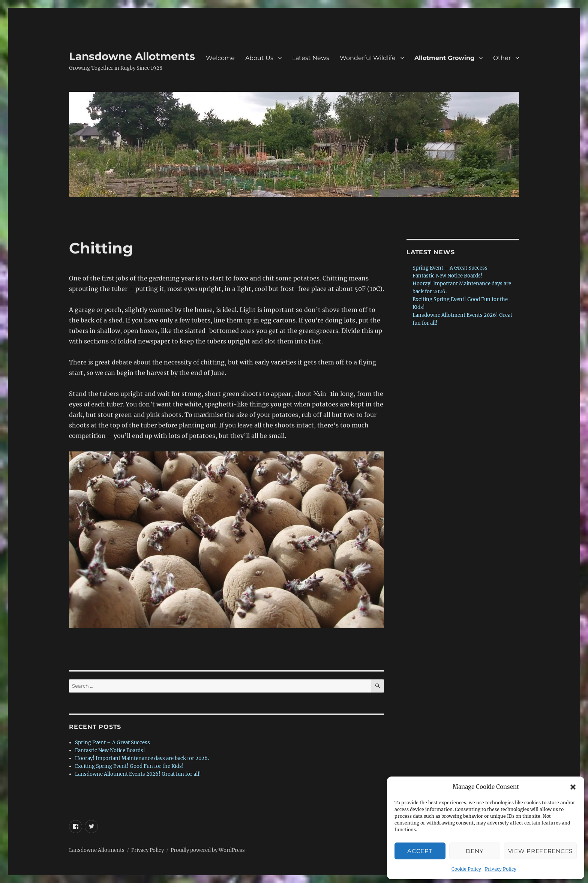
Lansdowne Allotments (132, 56)
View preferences (540, 851)
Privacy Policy (501, 869)
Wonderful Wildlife (368, 58)
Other (502, 58)
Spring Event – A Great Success (112, 743)
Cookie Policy (466, 869)
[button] (573, 787)
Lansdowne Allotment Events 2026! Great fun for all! (138, 774)
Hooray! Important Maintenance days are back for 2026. (142, 758)
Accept (420, 851)
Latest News (311, 58)
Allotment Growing (444, 58)
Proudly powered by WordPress (208, 850)
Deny (475, 851)
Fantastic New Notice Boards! (110, 750)
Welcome (220, 58)
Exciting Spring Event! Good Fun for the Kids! (129, 766)
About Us (259, 58)
